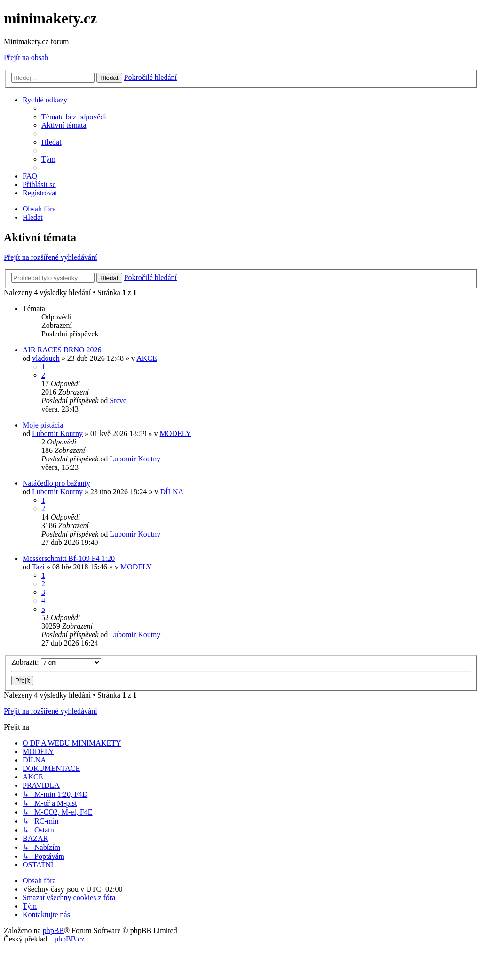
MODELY (176, 433)
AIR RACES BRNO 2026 (62, 350)
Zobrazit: (56, 662)
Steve (118, 401)
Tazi (38, 567)
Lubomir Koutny (57, 433)
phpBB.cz (70, 939)
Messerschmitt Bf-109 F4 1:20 (69, 558)
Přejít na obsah (26, 58)
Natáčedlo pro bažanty (56, 483)
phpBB (53, 930)
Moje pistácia (43, 425)
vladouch (46, 358)
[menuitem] (74, 117)
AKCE (147, 358)
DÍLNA (172, 492)
